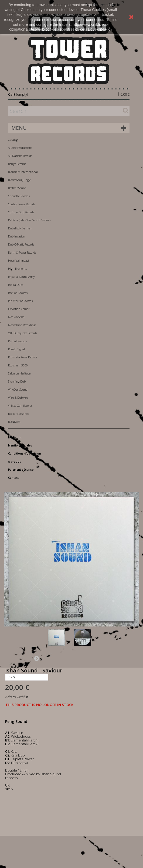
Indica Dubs (16, 285)
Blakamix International (23, 172)
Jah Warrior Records (20, 301)
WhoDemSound (18, 390)
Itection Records (18, 293)
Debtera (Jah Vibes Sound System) (29, 220)
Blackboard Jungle (19, 180)
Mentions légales (20, 445)
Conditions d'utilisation (25, 453)
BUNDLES (14, 422)
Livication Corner (19, 309)
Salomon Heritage (19, 373)
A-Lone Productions (20, 148)
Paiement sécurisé (21, 470)
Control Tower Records (22, 204)
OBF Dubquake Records (23, 333)
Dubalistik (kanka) (20, 228)
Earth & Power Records (22, 253)
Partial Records (17, 341)
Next (36, 658)
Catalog (13, 140)
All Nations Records (20, 156)
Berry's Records (17, 164)
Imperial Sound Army (21, 277)
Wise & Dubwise (18, 398)
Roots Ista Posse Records (23, 357)
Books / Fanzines (18, 414)
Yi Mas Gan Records (20, 406)
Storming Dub (17, 381)
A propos (15, 462)
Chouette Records (19, 196)
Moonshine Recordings (22, 325)
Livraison (14, 437)
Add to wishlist (16, 697)
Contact (13, 478)
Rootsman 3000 (18, 365)
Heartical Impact (19, 261)
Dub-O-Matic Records (21, 244)
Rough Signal (16, 349)
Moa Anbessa (16, 317)
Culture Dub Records (21, 212)
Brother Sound (17, 188)
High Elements (17, 269)
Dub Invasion (17, 236)
